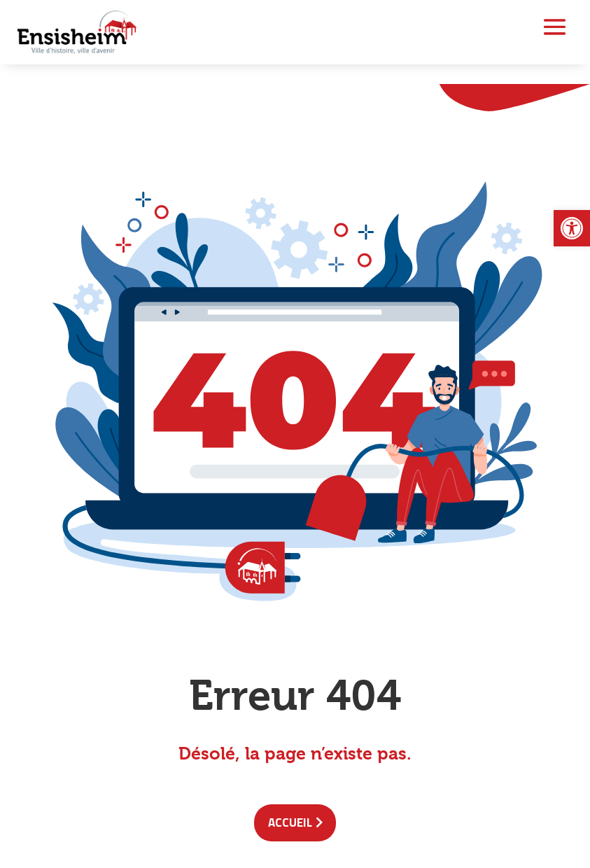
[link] (572, 228)
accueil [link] (290, 822)
